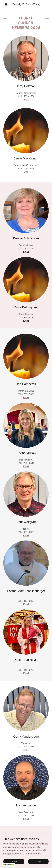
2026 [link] (24, 4)
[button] (7, 4)
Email (26, 100)
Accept (38, 865)
